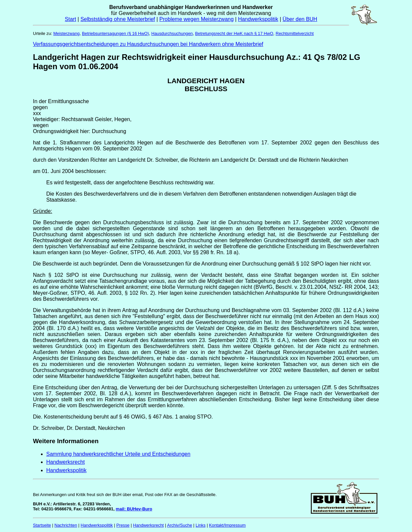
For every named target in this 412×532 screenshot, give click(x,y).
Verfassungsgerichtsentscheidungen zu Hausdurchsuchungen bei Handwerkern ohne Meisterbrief (148, 44)
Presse (123, 525)
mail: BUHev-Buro (134, 509)
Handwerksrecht (66, 462)
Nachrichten (66, 525)
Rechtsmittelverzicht (295, 33)
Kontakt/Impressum (227, 525)
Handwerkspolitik (258, 19)
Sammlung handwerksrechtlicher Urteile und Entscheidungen (118, 454)
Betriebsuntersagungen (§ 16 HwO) (115, 33)
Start (71, 19)
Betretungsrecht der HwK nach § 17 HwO (234, 33)
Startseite (42, 525)
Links (201, 525)
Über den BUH (300, 19)
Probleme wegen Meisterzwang (197, 19)
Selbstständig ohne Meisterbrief (118, 19)
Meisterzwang (66, 33)
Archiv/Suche (180, 525)
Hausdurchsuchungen (172, 33)
